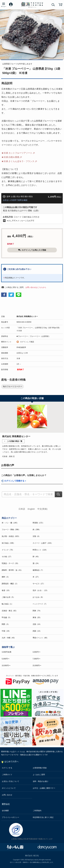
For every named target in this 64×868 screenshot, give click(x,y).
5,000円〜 (6, 659)
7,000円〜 (37, 659)
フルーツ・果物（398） (11, 530)
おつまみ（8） (38, 597)
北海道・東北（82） (10, 611)
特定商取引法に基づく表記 (43, 817)
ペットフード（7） (40, 604)
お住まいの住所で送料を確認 (15, 200)
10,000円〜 (6, 666)
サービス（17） (39, 584)
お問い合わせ (7, 795)
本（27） (36, 577)
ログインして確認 (27, 342)
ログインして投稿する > (15, 481)
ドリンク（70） (8, 550)
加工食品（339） (8, 543)
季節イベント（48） (40, 638)
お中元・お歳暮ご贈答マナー (44, 788)
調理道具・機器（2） (10, 584)
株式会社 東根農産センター (27, 316)
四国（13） (37, 631)
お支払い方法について (10, 781)
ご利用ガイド (7, 775)
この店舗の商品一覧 (15, 441)
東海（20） (37, 617)
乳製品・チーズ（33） (10, 563)
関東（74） (37, 611)
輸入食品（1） (7, 604)
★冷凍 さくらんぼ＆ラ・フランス (18, 161)
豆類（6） (37, 536)
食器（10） (6, 590)
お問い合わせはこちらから (36, 287)
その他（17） (7, 557)
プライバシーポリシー (10, 817)
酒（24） (36, 563)
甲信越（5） (7, 617)
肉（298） (37, 530)
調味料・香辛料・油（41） (12, 570)
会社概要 (5, 811)
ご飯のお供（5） (8, 597)
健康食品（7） (38, 570)
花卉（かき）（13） (40, 590)
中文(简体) (42, 509)
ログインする (7, 768)
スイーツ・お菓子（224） (43, 543)
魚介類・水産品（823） (11, 536)
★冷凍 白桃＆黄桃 (10, 157)
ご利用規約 (37, 811)
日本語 (22, 509)
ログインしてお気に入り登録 (32, 250)
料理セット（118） (40, 550)
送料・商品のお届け (41, 781)
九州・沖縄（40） (9, 638)
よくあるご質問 (39, 775)
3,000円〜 (37, 652)
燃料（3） (6, 577)
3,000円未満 (6, 652)
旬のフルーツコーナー (13, 386)
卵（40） (36, 557)
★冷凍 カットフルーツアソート (17, 153)
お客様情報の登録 (40, 768)
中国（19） (6, 631)
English (31, 509)
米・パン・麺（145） (10, 523)
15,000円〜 (37, 666)
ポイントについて (9, 788)
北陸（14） (37, 624)
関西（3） (6, 624)
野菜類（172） (38, 523)
